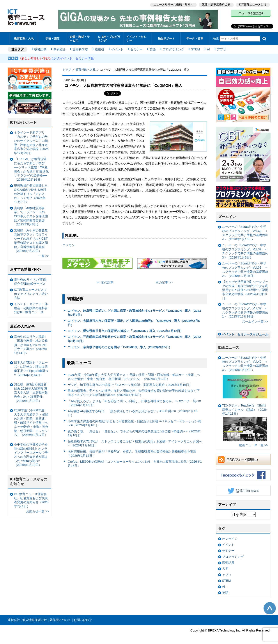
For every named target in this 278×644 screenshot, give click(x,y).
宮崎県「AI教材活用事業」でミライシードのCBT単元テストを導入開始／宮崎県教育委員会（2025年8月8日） (31, 216)
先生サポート (166, 38)
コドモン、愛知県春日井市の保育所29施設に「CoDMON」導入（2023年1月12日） (125, 330)
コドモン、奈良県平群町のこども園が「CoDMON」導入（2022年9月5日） (120, 346)
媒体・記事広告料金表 (216, 4)
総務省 (99, 49)
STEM (195, 49)
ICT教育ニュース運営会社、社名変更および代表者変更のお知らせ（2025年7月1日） (31, 500)
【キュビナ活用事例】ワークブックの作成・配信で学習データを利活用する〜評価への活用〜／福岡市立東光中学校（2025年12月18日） (245, 289)
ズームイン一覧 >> (255, 321)
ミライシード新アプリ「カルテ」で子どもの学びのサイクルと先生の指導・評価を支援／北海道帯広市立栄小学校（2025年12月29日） (31, 142)
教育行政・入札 (24, 38)
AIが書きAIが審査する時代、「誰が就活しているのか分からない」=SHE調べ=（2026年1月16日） (133, 413)
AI (208, 49)
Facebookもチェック (243, 474)
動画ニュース (229, 347)
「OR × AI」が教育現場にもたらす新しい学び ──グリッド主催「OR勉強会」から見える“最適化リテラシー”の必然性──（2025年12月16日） (31, 169)
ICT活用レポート (23, 122)
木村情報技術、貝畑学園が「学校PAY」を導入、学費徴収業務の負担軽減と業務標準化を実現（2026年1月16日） (132, 453)
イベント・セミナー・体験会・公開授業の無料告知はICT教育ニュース (31, 307)
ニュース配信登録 (251, 13)
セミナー (136, 49)
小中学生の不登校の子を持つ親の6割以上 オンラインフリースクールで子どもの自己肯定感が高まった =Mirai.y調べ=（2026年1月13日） (31, 454)
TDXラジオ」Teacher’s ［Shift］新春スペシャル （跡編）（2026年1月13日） (245, 422)
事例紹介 (60, 49)
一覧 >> (44, 255)
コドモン (69, 245)
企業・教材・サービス (80, 38)
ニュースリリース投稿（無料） (173, 4)
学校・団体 (52, 38)
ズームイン (227, 216)
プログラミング (173, 49)
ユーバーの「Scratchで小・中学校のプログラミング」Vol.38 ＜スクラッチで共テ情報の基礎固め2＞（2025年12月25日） (245, 269)
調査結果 (228, 562)
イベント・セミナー (137, 38)
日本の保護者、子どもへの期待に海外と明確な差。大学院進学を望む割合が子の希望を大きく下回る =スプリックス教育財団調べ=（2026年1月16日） (134, 392)
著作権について (60, 619)
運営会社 (14, 619)
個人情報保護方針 (35, 619)
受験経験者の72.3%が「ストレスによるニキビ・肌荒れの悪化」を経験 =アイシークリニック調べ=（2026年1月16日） (135, 443)
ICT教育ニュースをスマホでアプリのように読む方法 (31, 293)
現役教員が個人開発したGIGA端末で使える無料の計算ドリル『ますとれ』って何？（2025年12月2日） (31, 193)
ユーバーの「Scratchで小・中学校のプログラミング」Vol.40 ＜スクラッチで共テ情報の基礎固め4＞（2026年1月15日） (245, 232)
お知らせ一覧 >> (38, 511)
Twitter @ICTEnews (243, 490)
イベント (117, 49)
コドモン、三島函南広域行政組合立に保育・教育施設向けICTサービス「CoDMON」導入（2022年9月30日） (134, 338)
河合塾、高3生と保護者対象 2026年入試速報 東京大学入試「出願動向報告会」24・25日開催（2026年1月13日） (31, 392)
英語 (152, 49)
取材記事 (41, 49)
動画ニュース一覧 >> (254, 445)
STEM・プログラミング (109, 38)
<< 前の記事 (105, 282)
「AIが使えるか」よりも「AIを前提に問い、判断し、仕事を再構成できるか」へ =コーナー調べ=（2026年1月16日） (134, 402)
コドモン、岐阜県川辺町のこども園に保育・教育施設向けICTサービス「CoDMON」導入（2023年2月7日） (134, 312)
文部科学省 (80, 49)
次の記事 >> (164, 282)
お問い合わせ (83, 619)
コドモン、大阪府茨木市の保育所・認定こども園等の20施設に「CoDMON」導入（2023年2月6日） (134, 322)
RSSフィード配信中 (243, 459)
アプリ (221, 49)
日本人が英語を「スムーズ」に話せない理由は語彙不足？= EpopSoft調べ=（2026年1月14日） (31, 368)
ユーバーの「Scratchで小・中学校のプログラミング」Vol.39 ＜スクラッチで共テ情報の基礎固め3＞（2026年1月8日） (245, 251)
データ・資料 (195, 38)
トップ (67, 69)
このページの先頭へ (270, 608)
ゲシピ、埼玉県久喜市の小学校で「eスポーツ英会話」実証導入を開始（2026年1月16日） (130, 384)
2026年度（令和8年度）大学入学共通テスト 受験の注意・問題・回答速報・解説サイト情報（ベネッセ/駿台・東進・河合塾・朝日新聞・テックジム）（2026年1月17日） (134, 376)
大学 (225, 568)
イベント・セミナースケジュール (245, 334)
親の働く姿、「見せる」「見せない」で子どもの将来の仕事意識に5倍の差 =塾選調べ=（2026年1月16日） (134, 433)
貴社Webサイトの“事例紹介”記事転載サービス (30, 281)
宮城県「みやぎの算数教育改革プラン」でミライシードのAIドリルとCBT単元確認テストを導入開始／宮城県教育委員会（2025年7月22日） (31, 240)
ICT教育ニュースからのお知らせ (29, 481)
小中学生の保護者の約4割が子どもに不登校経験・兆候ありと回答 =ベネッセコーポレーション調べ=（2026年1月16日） (134, 423)
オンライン (230, 538)
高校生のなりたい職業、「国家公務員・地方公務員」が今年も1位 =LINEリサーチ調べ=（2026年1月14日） (31, 344)
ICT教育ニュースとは (253, 4)
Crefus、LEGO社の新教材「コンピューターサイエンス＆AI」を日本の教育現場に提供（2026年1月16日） (135, 463)
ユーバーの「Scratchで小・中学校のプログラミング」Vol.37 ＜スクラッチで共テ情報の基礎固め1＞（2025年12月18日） (245, 310)
